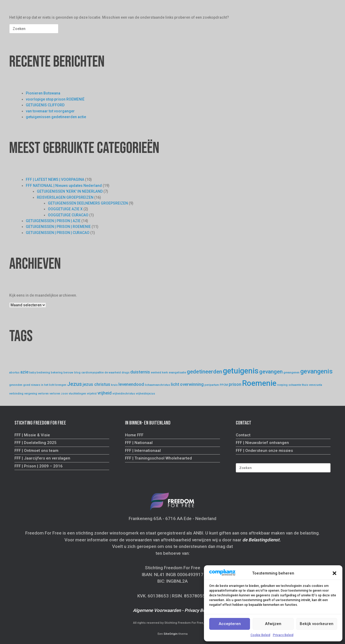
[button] (334, 573)
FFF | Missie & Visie (32, 435)
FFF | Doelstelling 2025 (36, 443)
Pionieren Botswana (43, 93)
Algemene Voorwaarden (157, 610)
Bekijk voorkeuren (317, 624)
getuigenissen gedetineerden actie (56, 117)
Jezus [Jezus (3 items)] (74, 384)
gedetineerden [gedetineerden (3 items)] (204, 372)
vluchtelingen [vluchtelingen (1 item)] (77, 394)
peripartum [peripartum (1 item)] (212, 385)
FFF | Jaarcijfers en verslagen (42, 458)
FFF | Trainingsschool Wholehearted (158, 458)
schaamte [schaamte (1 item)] (295, 385)
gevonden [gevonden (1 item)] (16, 385)
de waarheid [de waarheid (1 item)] (113, 373)
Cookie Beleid (260, 635)
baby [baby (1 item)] (32, 373)
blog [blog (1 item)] (77, 373)
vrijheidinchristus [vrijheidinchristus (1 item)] (124, 394)
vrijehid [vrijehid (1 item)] (92, 394)
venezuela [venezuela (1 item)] (316, 385)
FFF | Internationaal (143, 451)
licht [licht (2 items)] (175, 384)
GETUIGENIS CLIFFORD (45, 105)
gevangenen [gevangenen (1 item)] (291, 373)
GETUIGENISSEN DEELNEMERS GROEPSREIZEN (88, 203)
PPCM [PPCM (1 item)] (224, 385)
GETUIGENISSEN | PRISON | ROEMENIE (58, 227)
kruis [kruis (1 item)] (114, 385)
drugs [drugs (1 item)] (126, 373)
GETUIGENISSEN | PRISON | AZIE (53, 221)
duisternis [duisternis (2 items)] (140, 372)
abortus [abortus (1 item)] (14, 373)
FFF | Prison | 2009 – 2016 (39, 466)
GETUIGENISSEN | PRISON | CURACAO (58, 233)
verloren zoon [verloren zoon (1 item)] (59, 394)
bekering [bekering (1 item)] (57, 373)
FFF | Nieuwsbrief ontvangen (262, 443)
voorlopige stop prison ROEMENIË (55, 99)
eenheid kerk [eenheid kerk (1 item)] (159, 373)
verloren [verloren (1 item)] (43, 394)
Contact (243, 435)
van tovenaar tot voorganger (50, 111)
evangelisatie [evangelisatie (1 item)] (177, 373)
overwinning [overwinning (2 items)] (192, 384)
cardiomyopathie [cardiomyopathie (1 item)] (92, 373)
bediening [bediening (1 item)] (43, 373)
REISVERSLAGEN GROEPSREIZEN (65, 197)
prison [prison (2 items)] (235, 384)
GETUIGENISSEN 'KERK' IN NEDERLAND (70, 191)
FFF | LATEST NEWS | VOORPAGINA (55, 179)
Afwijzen (273, 624)
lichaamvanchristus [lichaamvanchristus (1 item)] (157, 385)
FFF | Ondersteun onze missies (264, 451)
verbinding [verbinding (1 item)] (16, 394)
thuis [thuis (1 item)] (305, 385)
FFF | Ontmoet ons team (36, 451)
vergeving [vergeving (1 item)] (31, 394)
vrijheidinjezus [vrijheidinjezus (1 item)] (145, 394)
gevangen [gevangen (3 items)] (271, 372)
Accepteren (230, 624)
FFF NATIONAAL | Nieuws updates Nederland (64, 186)
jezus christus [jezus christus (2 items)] (96, 384)
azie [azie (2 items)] (24, 372)
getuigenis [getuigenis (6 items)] (241, 371)
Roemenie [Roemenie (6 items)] (259, 383)
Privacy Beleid (283, 635)
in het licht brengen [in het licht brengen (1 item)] (54, 385)
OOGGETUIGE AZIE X (65, 209)
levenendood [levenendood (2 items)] (131, 384)
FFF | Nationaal (139, 443)
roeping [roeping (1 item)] (282, 385)
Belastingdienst (264, 540)
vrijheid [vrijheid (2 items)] (104, 393)
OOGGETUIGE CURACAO (68, 215)
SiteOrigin (171, 634)
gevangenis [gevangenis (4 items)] (316, 371)
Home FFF (134, 435)
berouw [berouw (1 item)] (68, 373)
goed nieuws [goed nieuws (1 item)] (32, 385)
